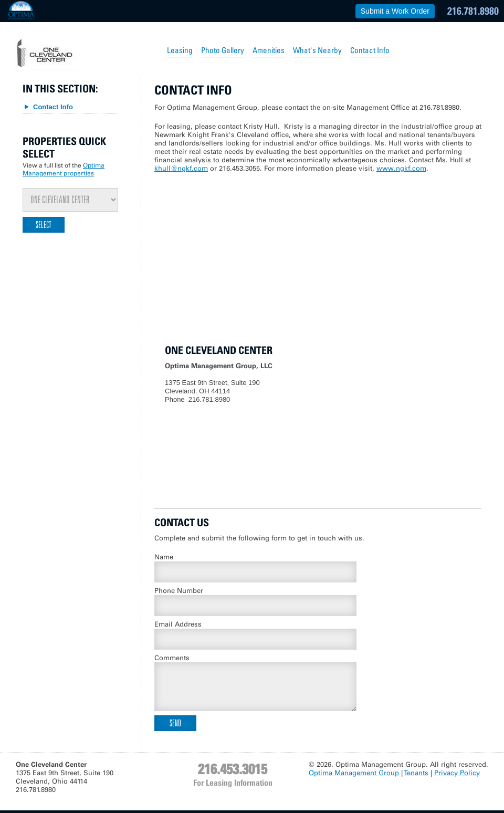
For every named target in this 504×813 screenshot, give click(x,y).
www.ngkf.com (401, 168)
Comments (172, 658)
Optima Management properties (64, 169)
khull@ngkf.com (181, 168)
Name (164, 557)
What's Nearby (317, 50)
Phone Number (179, 591)
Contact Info (370, 50)
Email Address (178, 624)
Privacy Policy (457, 773)
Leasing (180, 50)
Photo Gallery (223, 50)
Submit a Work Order (395, 11)
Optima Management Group (354, 773)
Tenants (416, 773)
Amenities (269, 50)
